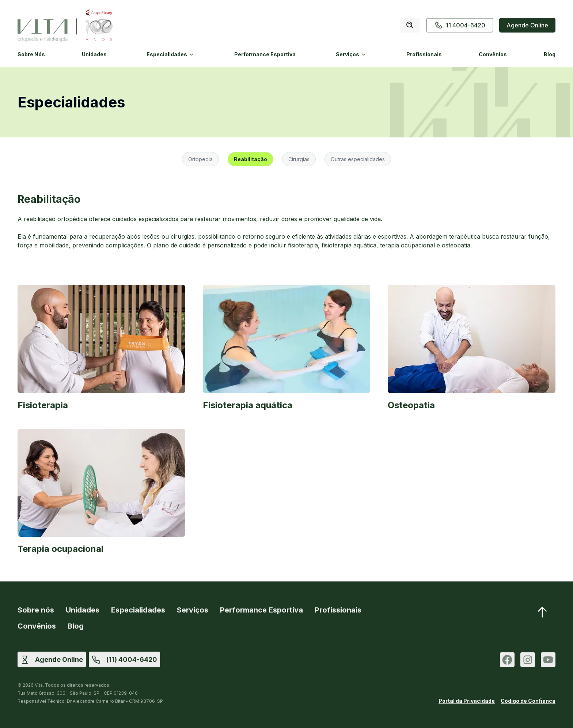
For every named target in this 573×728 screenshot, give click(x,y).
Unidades (94, 54)
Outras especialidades (358, 159)
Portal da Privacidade (467, 701)
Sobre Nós (31, 54)
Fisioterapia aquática (248, 405)
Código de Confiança (528, 701)
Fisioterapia (43, 405)
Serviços (348, 54)
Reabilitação (251, 159)
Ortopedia (200, 159)
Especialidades (167, 54)
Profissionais (424, 54)
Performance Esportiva (265, 54)
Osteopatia (411, 405)
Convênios (493, 54)
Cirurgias (299, 159)
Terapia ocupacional (60, 549)
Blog (550, 54)
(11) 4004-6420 (132, 659)
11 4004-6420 (460, 25)
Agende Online (527, 25)
